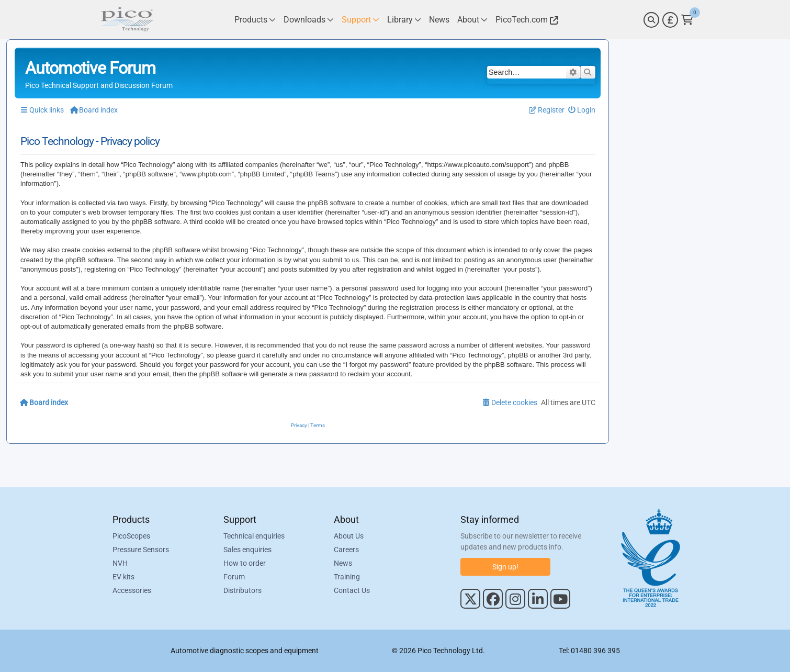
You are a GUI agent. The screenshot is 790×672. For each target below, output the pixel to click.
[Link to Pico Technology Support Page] (360, 20)
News (343, 563)
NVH (120, 563)
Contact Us (352, 590)
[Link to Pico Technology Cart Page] (687, 20)
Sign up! (505, 567)
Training (347, 577)
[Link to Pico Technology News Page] (439, 20)
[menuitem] (582, 110)
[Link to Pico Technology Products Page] (255, 20)
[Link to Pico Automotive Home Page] (126, 20)
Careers (346, 550)
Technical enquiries (254, 536)
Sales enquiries (247, 550)
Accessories (132, 590)
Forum (234, 577)
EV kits (123, 577)
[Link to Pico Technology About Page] (472, 20)
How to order (245, 563)
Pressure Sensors (141, 550)
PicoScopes (131, 536)
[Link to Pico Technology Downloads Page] (309, 20)
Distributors (242, 590)
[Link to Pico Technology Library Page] (404, 20)
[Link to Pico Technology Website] (525, 20)
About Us (349, 536)
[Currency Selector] (670, 20)
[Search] (651, 20)
